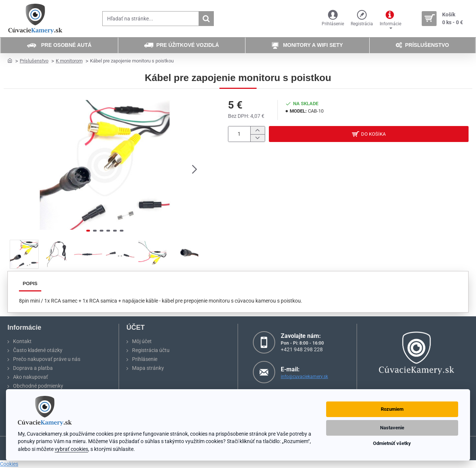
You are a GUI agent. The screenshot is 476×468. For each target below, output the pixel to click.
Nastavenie (392, 428)
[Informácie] (390, 19)
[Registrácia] (362, 19)
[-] (258, 138)
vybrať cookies (71, 449)
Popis (30, 283)
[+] (258, 130)
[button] (194, 169)
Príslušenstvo (34, 61)
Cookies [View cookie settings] (9, 464)
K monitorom (69, 61)
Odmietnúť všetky (392, 443)
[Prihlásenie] (333, 19)
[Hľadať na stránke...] (206, 19)
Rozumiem (392, 409)
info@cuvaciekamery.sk (304, 377)
